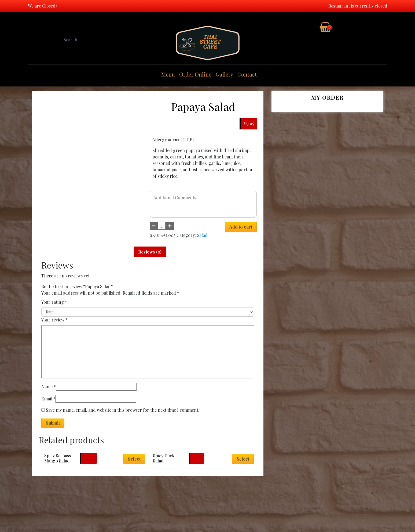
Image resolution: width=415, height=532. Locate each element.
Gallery (224, 74)
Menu (168, 74)
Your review (54, 320)
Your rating (54, 302)
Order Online (195, 74)
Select (134, 459)
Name (49, 387)
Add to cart (241, 227)
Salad (202, 235)
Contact (247, 74)
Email (48, 399)
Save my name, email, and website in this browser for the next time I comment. (123, 410)
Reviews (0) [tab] (150, 252)
